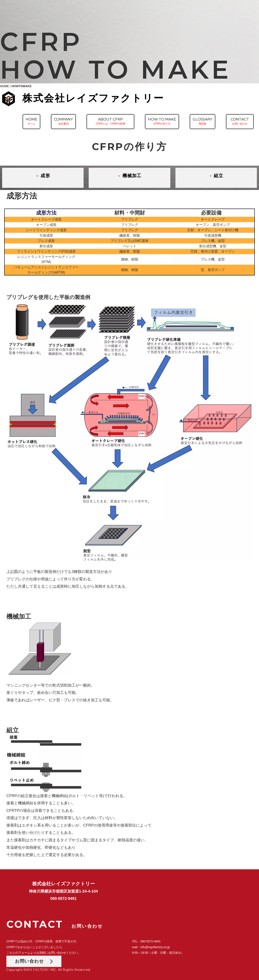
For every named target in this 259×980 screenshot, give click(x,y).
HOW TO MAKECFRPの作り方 (162, 121)
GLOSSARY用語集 (203, 121)
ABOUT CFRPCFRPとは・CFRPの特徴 (110, 121)
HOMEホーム (31, 121)
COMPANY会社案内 (63, 121)
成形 (43, 176)
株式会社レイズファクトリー (93, 98)
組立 (216, 176)
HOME (4, 86)
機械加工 (129, 176)
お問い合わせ (34, 961)
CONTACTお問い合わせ (240, 121)
